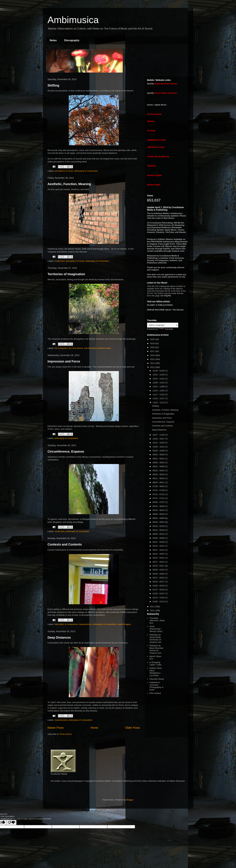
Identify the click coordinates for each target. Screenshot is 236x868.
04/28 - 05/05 (159, 538)
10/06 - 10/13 (159, 447)
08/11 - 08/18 (159, 478)
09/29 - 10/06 (159, 451)
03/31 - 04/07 (159, 554)
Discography (72, 40)
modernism (60, 261)
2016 (153, 355)
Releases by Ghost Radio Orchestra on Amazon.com (156, 638)
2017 (153, 351)
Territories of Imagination (66, 274)
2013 (153, 367)
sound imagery (124, 624)
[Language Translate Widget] (163, 325)
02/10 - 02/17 (159, 582)
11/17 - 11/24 (159, 395)
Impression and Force (64, 361)
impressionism (85, 624)
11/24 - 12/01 (159, 391)
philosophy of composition (86, 171)
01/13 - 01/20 (159, 598)
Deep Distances (59, 637)
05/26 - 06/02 (159, 522)
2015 (153, 359)
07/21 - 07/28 (159, 490)
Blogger (130, 800)
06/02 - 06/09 (159, 518)
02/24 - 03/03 (159, 574)
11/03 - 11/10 (159, 403)
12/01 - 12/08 (159, 387)
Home (94, 728)
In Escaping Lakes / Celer (156, 664)
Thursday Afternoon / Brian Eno (157, 621)
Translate (166, 329)
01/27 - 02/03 (159, 590)
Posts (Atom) (66, 734)
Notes (53, 40)
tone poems (78, 348)
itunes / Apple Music (157, 105)
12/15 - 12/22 (159, 379)
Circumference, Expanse (66, 451)
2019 (153, 343)
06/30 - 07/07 (159, 502)
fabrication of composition (66, 624)
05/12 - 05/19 (159, 530)
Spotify (150, 84)
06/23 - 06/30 (159, 506)
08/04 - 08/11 (159, 482)
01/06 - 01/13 (159, 602)
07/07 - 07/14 (159, 498)
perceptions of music (64, 171)
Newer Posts (56, 728)
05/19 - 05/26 (159, 526)
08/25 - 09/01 (159, 471)
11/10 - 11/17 (159, 398)
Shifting (53, 85)
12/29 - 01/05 (159, 371)
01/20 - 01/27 (159, 594)
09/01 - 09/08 (159, 466)
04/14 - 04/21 (159, 546)
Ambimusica (73, 20)
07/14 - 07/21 (159, 494)
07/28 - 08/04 (159, 486)
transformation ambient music (98, 348)
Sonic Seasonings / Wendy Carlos (156, 629)
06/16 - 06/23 (159, 510)
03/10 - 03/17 (159, 566)
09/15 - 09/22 (159, 459)
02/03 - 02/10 (159, 586)
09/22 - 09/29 (159, 455)
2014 (153, 363)
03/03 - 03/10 (159, 570)
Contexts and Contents (65, 544)
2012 (153, 607)
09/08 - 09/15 (159, 463)
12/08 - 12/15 (159, 383)
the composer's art (63, 348)
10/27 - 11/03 (159, 435)
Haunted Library (157, 679)
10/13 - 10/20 (159, 443)
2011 (153, 610)
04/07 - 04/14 (159, 550)
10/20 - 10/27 (159, 439)
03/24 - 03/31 (159, 558)
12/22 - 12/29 (159, 375)
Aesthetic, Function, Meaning (69, 184)
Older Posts (132, 728)
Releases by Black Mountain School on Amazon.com (157, 649)
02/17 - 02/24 (159, 578)
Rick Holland (155, 693)
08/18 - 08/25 (159, 474)
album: (165, 310)
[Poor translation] (11, 822)
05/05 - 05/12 (159, 534)
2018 (153, 347)
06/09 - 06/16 (159, 514)
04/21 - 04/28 (159, 542)
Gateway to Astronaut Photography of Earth (156, 686)
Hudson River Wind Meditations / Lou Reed (156, 672)
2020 (153, 339)
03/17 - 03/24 (159, 562)
